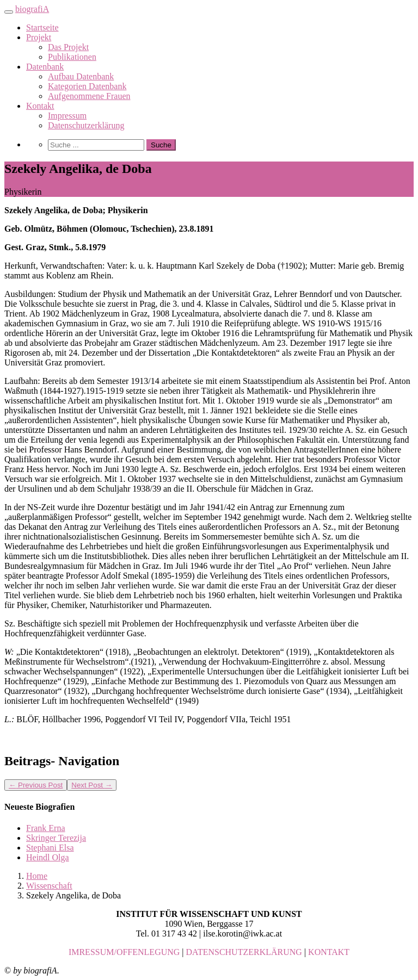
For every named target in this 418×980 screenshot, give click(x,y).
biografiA (32, 9)
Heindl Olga (48, 857)
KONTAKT (329, 952)
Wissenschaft (49, 886)
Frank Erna (46, 828)
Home (37, 876)
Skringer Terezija (56, 838)
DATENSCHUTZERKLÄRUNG (244, 952)
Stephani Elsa (50, 848)
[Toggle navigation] (9, 12)
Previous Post (36, 785)
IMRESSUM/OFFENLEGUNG (124, 952)
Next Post (92, 785)
